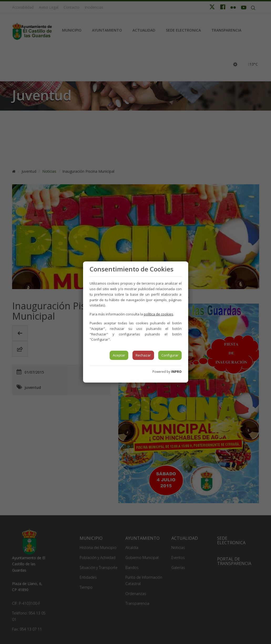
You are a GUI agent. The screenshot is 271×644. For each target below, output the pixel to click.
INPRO (176, 372)
